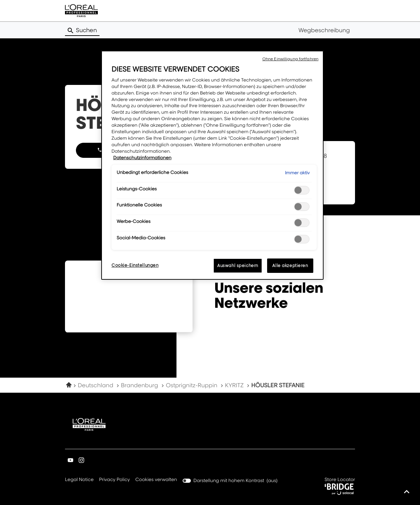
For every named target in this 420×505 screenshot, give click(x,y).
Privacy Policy (115, 480)
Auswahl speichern (238, 266)
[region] (212, 165)
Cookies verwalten (156, 480)
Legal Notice (79, 480)
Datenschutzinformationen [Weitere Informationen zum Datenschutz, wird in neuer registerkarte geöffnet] (142, 158)
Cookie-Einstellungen (135, 265)
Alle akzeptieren (290, 266)
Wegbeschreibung (324, 30)
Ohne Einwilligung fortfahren (290, 59)
